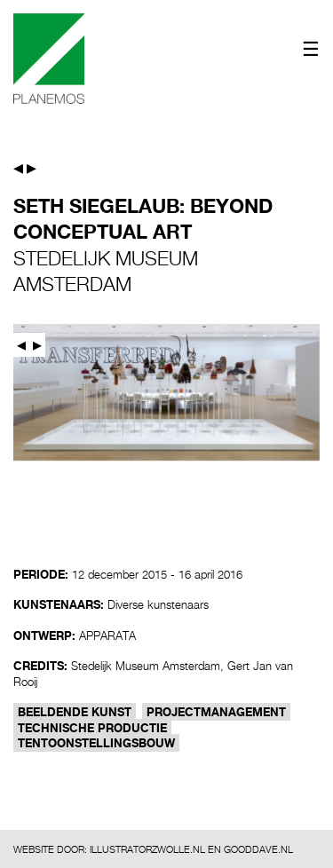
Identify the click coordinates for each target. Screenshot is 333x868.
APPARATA (107, 635)
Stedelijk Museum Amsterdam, (147, 666)
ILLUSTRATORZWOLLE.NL (147, 849)
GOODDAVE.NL (258, 849)
